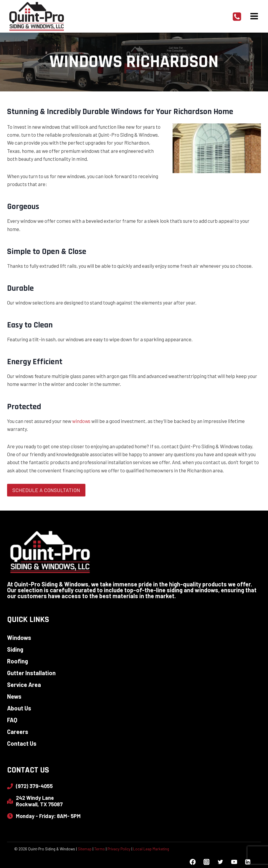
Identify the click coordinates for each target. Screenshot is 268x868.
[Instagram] (206, 862)
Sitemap (85, 849)
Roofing (18, 661)
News (14, 696)
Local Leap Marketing (151, 849)
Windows (19, 638)
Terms (100, 849)
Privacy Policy (119, 849)
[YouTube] (234, 862)
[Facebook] (193, 862)
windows (81, 421)
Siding (15, 649)
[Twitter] (220, 862)
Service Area (24, 685)
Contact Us (22, 743)
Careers (18, 732)
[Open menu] (254, 16)
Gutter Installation (31, 673)
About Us (19, 708)
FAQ (12, 720)
